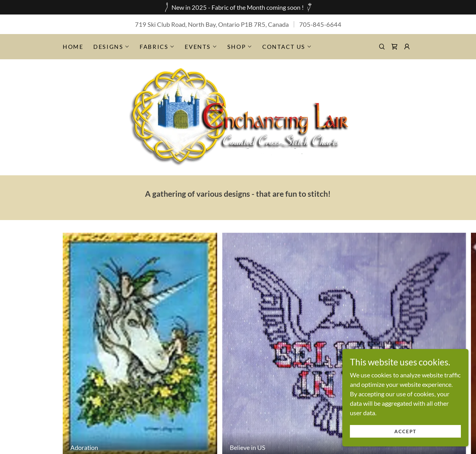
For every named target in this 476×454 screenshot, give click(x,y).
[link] (394, 47)
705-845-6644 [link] (320, 24)
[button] (111, 47)
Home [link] (73, 47)
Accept (406, 431)
